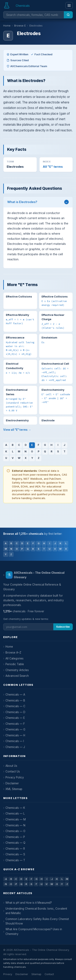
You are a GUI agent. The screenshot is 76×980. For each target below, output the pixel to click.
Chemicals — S (15, 854)
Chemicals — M (16, 819)
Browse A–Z (13, 653)
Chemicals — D (15, 712)
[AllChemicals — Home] (17, 6)
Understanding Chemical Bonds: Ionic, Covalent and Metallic (36, 911)
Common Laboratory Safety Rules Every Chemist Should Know (37, 921)
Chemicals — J (15, 747)
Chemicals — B (15, 700)
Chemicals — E (15, 718)
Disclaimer (12, 783)
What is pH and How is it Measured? (29, 903)
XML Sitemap (14, 789)
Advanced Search (17, 676)
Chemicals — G (15, 729)
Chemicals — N (15, 825)
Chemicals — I (15, 741)
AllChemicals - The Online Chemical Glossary (35, 575)
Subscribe (63, 627)
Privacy (8, 974)
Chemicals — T (15, 860)
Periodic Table (15, 664)
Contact (49, 974)
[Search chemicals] (34, 15)
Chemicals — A (15, 695)
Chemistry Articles (17, 670)
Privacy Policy (15, 777)
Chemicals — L (15, 814)
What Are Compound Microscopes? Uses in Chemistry (34, 931)
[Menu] (69, 5)
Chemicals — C (15, 706)
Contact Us (13, 771)
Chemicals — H (15, 735)
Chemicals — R (15, 849)
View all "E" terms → (17, 430)
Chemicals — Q (15, 843)
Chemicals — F (15, 724)
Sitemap (36, 974)
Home (7, 26)
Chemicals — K (15, 808)
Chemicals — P (15, 837)
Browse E (20, 26)
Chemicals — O (15, 831)
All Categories (14, 658)
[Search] (68, 15)
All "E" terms (53, 167)
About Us (11, 766)
